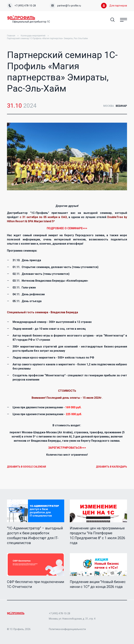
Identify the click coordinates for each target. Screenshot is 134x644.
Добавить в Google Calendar (27, 467)
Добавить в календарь (111, 467)
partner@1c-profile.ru (65, 6)
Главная (11, 36)
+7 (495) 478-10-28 (21, 6)
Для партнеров (114, 6)
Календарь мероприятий (33, 36)
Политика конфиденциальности (67, 629)
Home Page (23, 18)
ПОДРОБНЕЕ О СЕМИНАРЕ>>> (67, 229)
